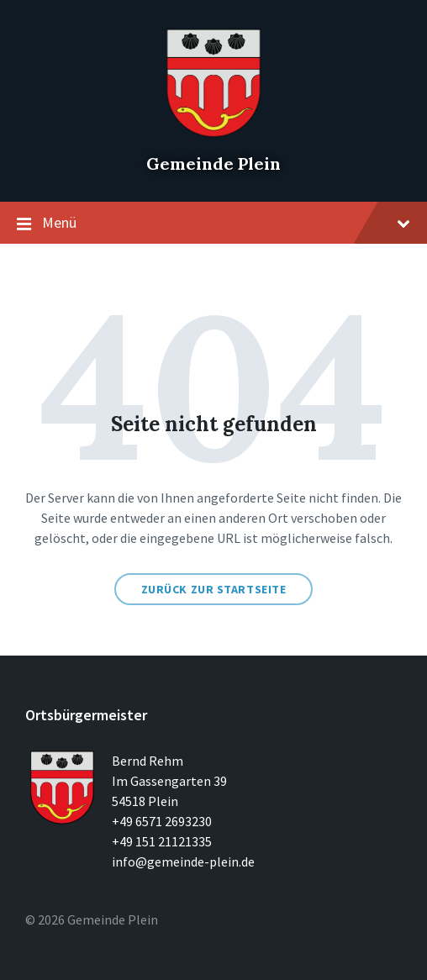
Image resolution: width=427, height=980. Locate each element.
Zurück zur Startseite (214, 589)
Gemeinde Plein (213, 163)
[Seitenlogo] (213, 134)
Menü (213, 224)
